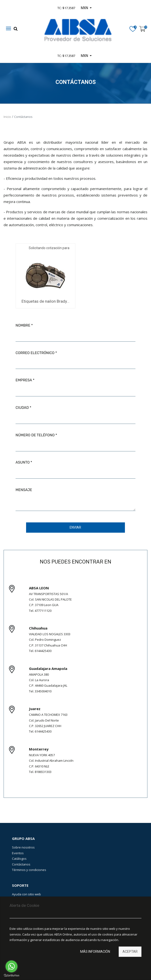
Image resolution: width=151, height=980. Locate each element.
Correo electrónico (35, 353)
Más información (95, 952)
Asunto (23, 462)
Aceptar (130, 952)
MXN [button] (85, 56)
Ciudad (22, 408)
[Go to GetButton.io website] (11, 975)
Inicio (7, 117)
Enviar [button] (75, 527)
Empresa (24, 380)
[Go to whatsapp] (11, 966)
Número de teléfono (35, 435)
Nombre (23, 325)
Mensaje (24, 490)
